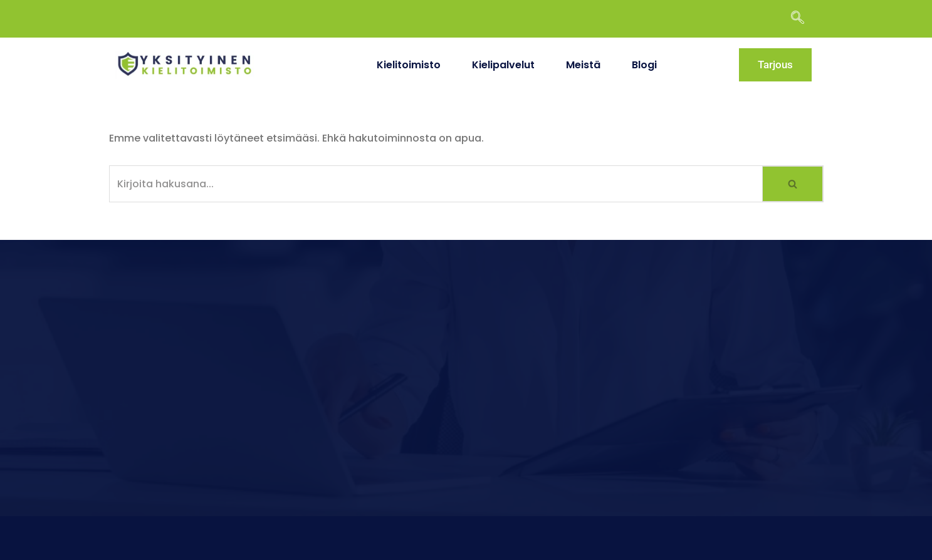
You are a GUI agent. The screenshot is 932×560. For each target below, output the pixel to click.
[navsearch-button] (804, 19)
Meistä (583, 65)
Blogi (644, 65)
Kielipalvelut (503, 65)
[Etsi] (436, 184)
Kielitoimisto (409, 65)
